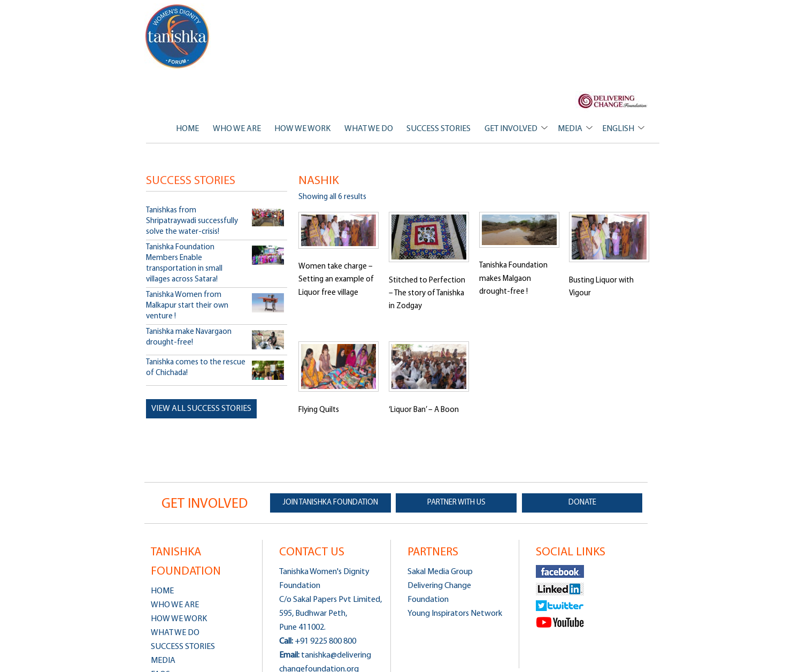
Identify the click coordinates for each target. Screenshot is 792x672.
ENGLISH (618, 129)
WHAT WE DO (369, 129)
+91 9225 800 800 (325, 642)
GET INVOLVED (511, 129)
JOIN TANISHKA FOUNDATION (330, 503)
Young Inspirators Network (455, 614)
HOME (187, 129)
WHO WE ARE (237, 129)
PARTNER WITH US (456, 503)
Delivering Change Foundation (439, 593)
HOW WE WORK (302, 129)
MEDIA (570, 129)
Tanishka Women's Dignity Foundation (178, 37)
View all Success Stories (201, 409)
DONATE (582, 503)
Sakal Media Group (440, 572)
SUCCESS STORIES (439, 129)
